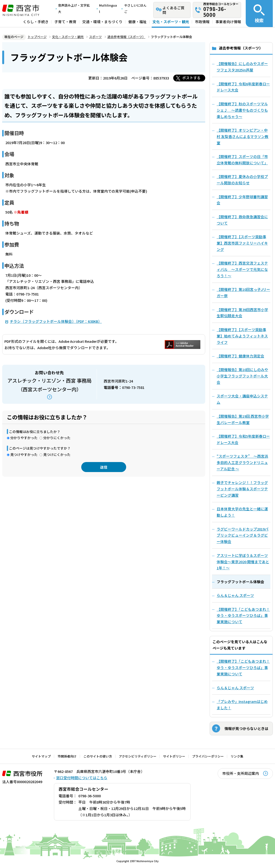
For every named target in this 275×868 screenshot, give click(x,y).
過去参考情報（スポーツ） (126, 37)
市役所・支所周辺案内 (241, 773)
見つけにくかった (57, 454)
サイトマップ (41, 756)
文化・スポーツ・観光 (171, 22)
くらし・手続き (36, 22)
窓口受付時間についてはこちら (82, 778)
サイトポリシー (174, 756)
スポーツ (95, 37)
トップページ (37, 37)
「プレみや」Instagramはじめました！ (242, 705)
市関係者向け (67, 756)
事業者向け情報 (228, 22)
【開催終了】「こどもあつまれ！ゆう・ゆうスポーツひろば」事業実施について (243, 667)
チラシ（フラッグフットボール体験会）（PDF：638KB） (56, 321)
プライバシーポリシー (208, 756)
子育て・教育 (65, 22)
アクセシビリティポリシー (138, 756)
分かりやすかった (24, 438)
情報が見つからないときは (246, 728)
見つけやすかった (24, 454)
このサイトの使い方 (98, 756)
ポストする (191, 78)
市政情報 (202, 22)
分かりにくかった (57, 438)
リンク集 (237, 756)
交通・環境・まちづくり (102, 22)
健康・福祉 (137, 22)
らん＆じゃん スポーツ (235, 688)
